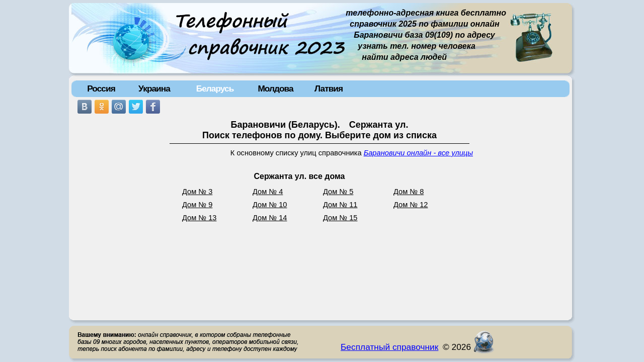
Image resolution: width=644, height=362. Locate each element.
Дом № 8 (409, 192)
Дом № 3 (197, 192)
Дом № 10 (270, 205)
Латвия (329, 88)
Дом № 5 (338, 192)
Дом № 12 (411, 205)
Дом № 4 (268, 192)
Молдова (275, 88)
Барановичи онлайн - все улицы (418, 153)
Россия (101, 88)
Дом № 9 (197, 205)
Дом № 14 (270, 218)
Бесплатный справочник (389, 347)
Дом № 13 (199, 218)
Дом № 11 (340, 205)
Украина (154, 88)
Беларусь (215, 88)
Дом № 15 (340, 218)
